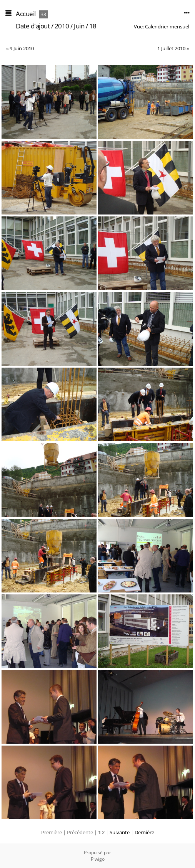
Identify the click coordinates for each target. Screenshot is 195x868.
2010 (62, 26)
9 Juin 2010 (22, 48)
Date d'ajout (33, 26)
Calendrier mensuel (167, 26)
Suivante (120, 832)
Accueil (26, 14)
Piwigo (98, 859)
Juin (79, 26)
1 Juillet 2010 (171, 48)
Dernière (144, 832)
